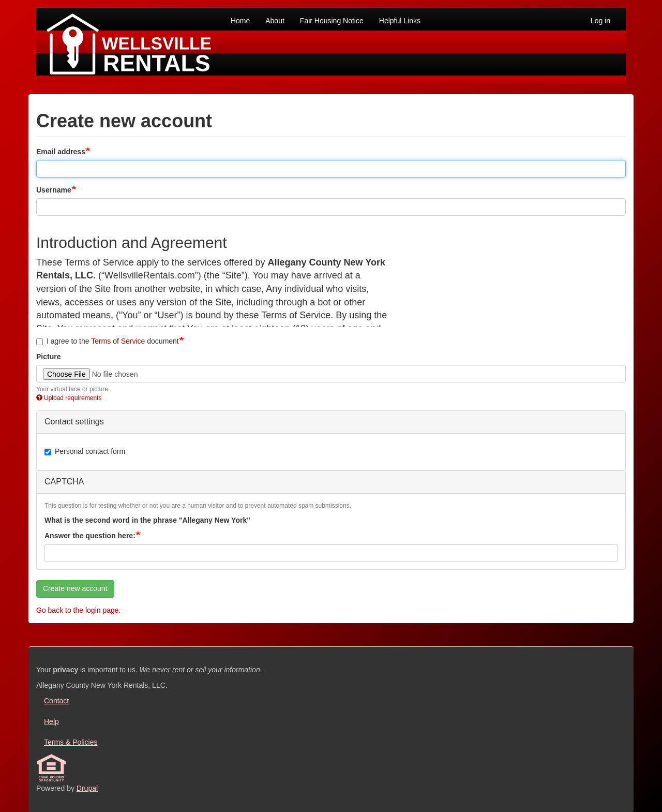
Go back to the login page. (78, 610)
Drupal (87, 788)
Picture (48, 357)
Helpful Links (400, 21)
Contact (56, 701)
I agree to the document (108, 341)
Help (51, 721)
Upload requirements (69, 398)
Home (240, 21)
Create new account (75, 588)
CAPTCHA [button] (64, 482)
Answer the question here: (90, 536)
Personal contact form (85, 451)
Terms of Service (118, 341)
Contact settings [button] (74, 422)
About (275, 21)
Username (54, 190)
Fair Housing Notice (332, 21)
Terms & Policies (71, 742)
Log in (600, 21)
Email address (61, 152)
